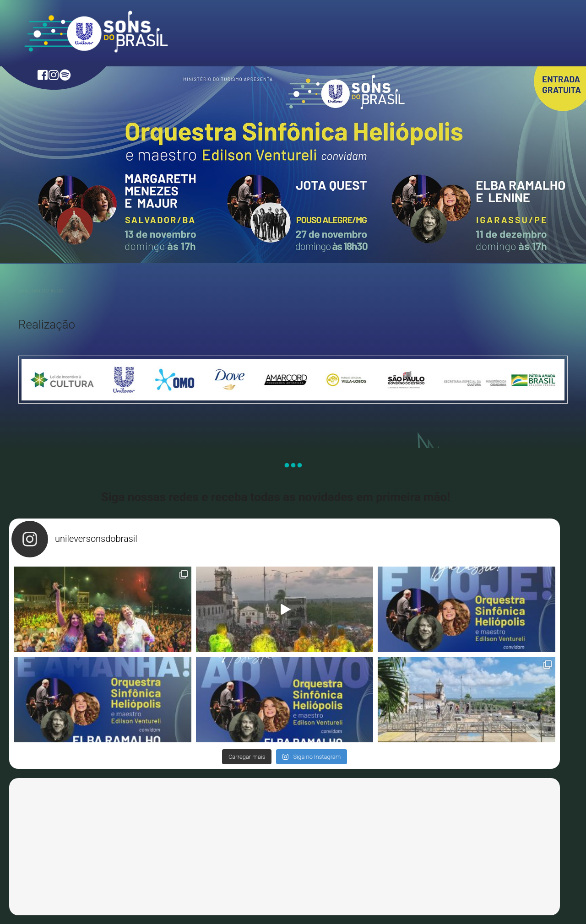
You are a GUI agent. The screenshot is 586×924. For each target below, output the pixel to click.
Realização (47, 324)
